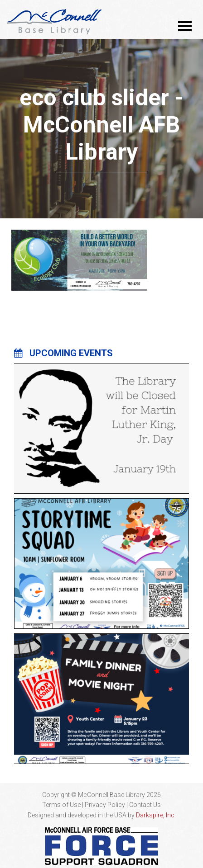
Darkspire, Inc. (156, 815)
